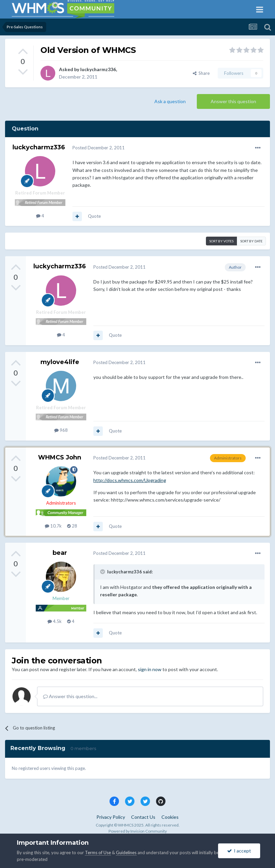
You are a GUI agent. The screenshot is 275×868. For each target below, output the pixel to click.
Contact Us (143, 817)
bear (60, 553)
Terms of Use (98, 852)
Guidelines (126, 852)
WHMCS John (60, 457)
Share (201, 73)
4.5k (55, 621)
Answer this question (233, 101)
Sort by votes (221, 241)
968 (61, 430)
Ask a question (170, 101)
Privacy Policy (111, 817)
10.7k (53, 526)
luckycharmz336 (98, 69)
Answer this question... (70, 696)
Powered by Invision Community (138, 831)
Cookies (170, 817)
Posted (99, 148)
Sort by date (251, 241)
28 (72, 526)
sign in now (150, 669)
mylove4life (60, 362)
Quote (94, 216)
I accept (239, 851)
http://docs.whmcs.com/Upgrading (130, 480)
